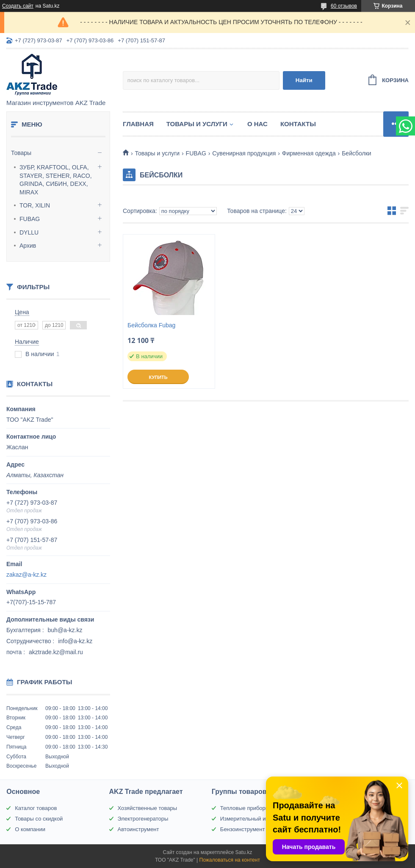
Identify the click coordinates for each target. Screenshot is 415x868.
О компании (30, 829)
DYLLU (29, 232)
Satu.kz (243, 852)
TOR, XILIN (35, 205)
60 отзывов (344, 6)
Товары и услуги (197, 124)
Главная (138, 124)
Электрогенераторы (143, 819)
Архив (28, 246)
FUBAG (30, 219)
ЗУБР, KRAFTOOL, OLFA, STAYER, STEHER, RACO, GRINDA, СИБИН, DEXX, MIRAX (56, 180)
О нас (257, 124)
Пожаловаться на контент (230, 860)
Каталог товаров (36, 808)
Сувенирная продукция (244, 153)
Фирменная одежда (309, 153)
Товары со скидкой (39, 819)
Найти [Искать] (304, 80)
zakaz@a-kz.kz (26, 575)
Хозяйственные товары (147, 808)
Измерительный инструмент (256, 819)
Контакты (298, 124)
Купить (158, 377)
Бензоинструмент (243, 829)
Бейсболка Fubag (151, 325)
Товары (21, 153)
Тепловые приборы (245, 808)
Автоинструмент (138, 829)
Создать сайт (18, 6)
